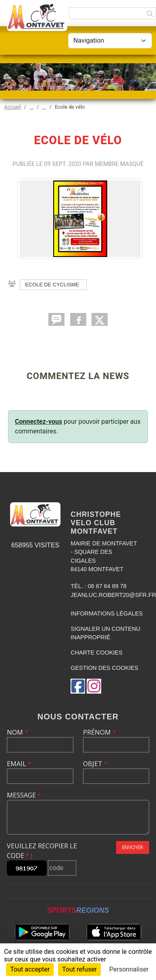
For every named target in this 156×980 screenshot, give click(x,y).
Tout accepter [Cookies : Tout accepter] (30, 969)
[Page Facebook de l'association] (78, 686)
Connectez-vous (38, 422)
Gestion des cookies (104, 668)
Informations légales (107, 613)
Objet (95, 764)
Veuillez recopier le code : (42, 851)
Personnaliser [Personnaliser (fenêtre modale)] (129, 969)
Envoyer (133, 847)
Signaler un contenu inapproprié (105, 633)
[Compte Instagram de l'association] (94, 686)
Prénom (100, 732)
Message (24, 795)
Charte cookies (96, 653)
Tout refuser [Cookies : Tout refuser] (79, 969)
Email (19, 764)
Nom (18, 732)
